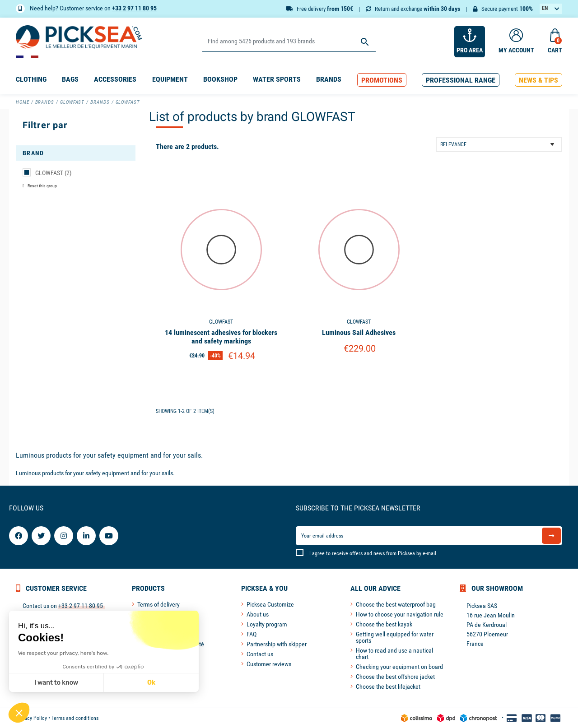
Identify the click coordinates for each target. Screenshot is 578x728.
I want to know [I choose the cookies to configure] (56, 683)
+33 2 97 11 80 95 (134, 8)
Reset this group (42, 186)
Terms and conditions (75, 718)
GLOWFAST (53, 173)
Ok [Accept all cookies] (151, 683)
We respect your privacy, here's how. (63, 653)
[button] (382, 80)
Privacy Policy (31, 718)
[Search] (289, 42)
